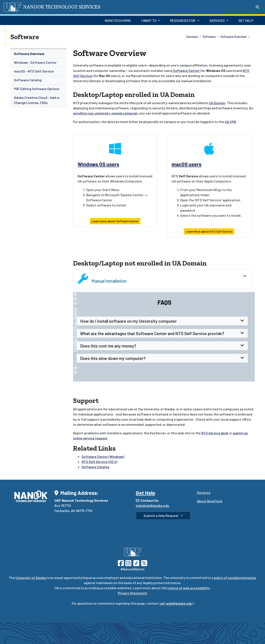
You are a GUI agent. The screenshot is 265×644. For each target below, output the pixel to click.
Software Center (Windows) (103, 456)
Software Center (186, 70)
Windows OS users (98, 164)
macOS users (186, 164)
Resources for (183, 20)
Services (217, 20)
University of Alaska (31, 578)
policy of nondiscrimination (235, 578)
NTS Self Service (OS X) (100, 462)
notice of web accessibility (189, 588)
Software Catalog (28, 80)
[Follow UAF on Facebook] (121, 563)
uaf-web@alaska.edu (176, 603)
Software (209, 37)
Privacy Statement (132, 593)
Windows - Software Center (35, 62)
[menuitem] (39, 54)
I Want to (149, 20)
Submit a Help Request (161, 516)
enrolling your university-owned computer (105, 113)
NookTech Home (118, 20)
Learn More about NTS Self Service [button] (209, 231)
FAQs (164, 302)
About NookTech (210, 501)
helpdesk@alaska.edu (153, 505)
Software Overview (234, 37)
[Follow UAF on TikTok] (136, 563)
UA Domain (217, 103)
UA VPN (230, 122)
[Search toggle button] (258, 7)
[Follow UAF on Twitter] (144, 563)
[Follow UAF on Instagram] (128, 563)
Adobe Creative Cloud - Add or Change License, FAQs (37, 100)
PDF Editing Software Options (37, 89)
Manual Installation (162, 279)
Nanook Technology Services (62, 7)
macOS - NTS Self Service (34, 71)
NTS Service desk (215, 433)
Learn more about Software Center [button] (115, 221)
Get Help (246, 20)
